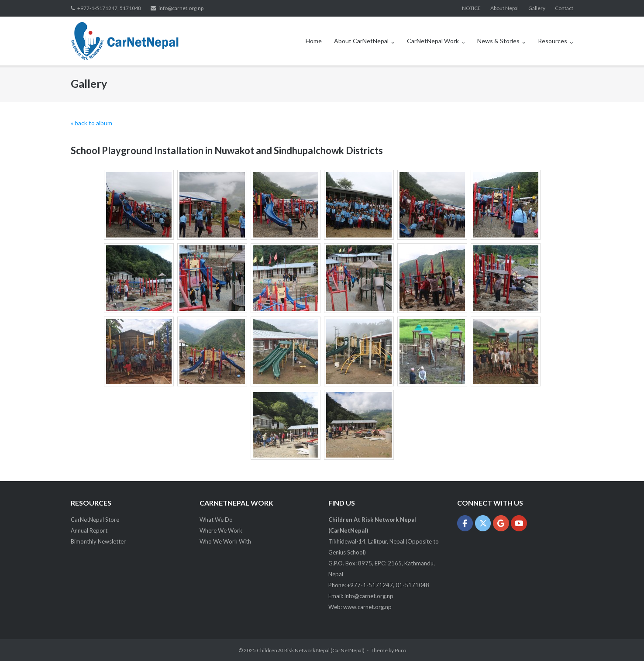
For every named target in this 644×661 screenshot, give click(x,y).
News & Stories (498, 41)
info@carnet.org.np (181, 8)
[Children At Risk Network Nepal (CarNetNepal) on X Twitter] (483, 523)
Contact (564, 8)
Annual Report (89, 530)
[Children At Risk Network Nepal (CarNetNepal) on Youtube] (519, 523)
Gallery (537, 8)
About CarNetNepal (361, 41)
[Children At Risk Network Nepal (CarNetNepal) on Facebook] (465, 523)
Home (314, 41)
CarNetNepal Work (433, 41)
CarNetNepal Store (95, 520)
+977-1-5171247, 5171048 (109, 8)
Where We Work (221, 530)
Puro (400, 650)
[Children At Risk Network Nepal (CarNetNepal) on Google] (501, 523)
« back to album (91, 123)
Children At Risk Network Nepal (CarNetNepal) (311, 650)
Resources (553, 41)
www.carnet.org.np (367, 607)
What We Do (216, 520)
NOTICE (471, 8)
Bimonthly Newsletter (98, 541)
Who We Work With (225, 541)
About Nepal (505, 8)
